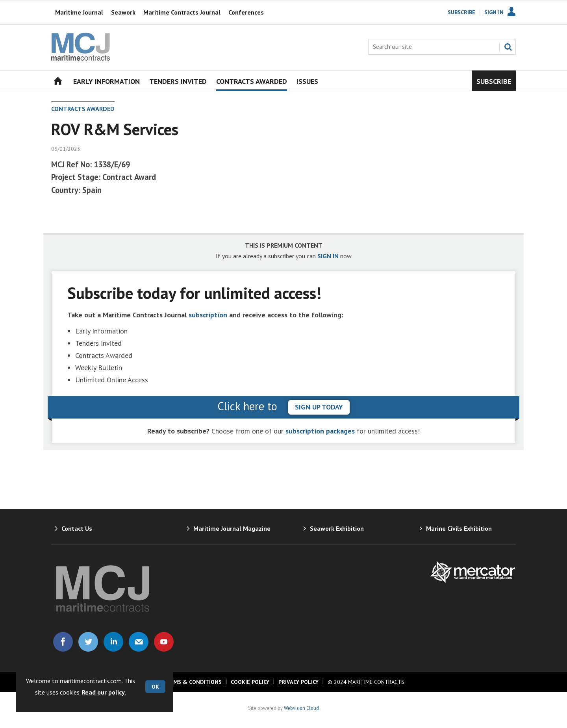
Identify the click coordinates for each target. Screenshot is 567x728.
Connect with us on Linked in (113, 642)
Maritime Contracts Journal (182, 12)
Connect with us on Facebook (63, 642)
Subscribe (461, 12)
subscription (208, 315)
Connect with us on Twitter (88, 642)
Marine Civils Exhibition (459, 528)
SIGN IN (328, 256)
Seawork (123, 12)
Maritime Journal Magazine (232, 528)
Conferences (246, 12)
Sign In (494, 12)
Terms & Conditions (192, 682)
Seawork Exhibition (337, 528)
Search (508, 47)
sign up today (319, 407)
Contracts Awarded (83, 109)
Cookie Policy (250, 682)
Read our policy (103, 692)
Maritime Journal (79, 12)
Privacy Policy (298, 682)
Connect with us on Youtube (164, 642)
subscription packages (320, 431)
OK (155, 687)
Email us (139, 642)
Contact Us (77, 528)
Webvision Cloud (301, 708)
